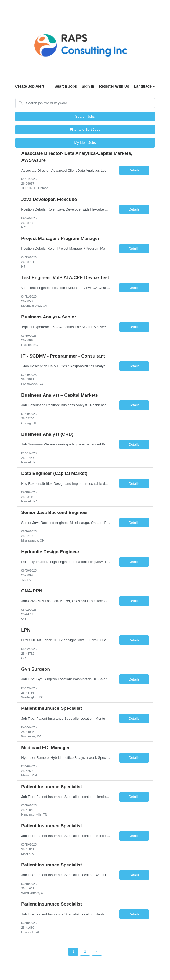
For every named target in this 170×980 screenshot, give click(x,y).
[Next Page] (97, 952)
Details (134, 170)
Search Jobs (66, 86)
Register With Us (114, 86)
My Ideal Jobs (85, 143)
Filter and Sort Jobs (85, 129)
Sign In (88, 86)
